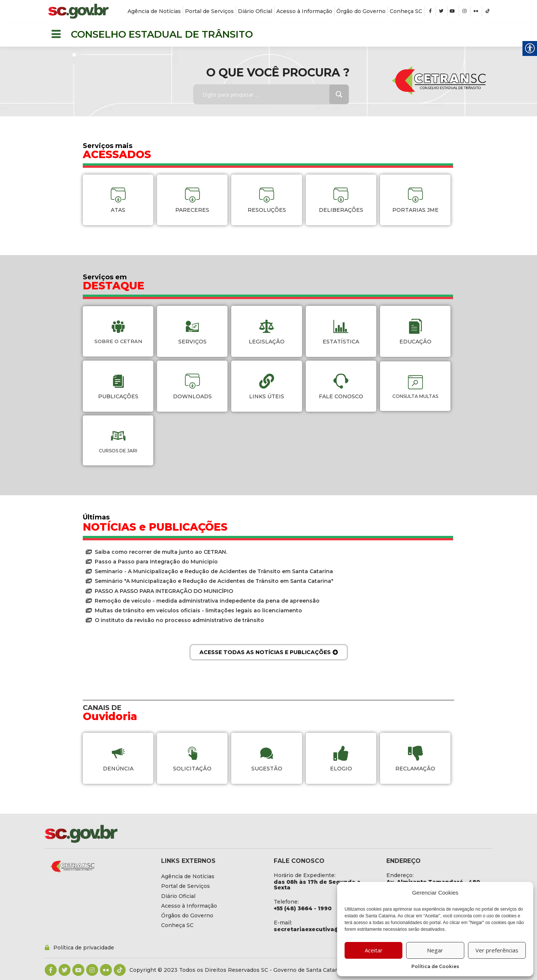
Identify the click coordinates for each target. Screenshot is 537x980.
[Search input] (267, 94)
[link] (78, 11)
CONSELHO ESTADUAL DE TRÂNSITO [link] (162, 34)
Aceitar (374, 950)
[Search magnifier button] (339, 94)
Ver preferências (497, 950)
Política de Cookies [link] (435, 966)
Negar (435, 950)
